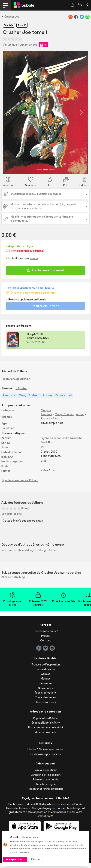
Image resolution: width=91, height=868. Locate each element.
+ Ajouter (21, 394)
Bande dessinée (46, 674)
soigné (34, 263)
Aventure (47, 419)
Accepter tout (15, 859)
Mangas (46, 415)
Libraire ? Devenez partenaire (45, 755)
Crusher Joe (12, 17)
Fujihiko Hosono (50, 443)
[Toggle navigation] (5, 5)
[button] (8, 115)
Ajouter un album (46, 737)
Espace (45, 424)
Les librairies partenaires (46, 759)
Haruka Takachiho (71, 443)
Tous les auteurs (46, 707)
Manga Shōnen (64, 419)
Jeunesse (46, 688)
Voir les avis (10, 45)
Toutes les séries (46, 702)
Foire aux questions (46, 775)
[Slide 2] (45, 175)
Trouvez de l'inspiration (46, 670)
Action (80, 419)
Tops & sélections (45, 698)
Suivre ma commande (45, 785)
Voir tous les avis (12, 519)
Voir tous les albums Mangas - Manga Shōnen (29, 555)
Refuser (36, 859)
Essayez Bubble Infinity (46, 728)
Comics (45, 679)
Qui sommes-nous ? (46, 636)
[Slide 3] (52, 175)
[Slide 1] (39, 175)
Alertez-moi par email (46, 276)
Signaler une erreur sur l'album (20, 486)
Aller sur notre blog (13, 582)
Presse (45, 641)
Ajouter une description (16, 384)
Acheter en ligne (46, 789)
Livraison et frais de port (46, 780)
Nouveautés (45, 693)
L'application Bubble (45, 723)
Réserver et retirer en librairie (46, 794)
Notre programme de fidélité (46, 732)
